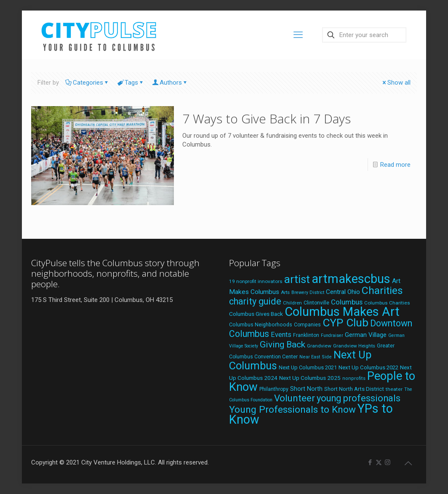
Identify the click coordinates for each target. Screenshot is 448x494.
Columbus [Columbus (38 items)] (347, 302)
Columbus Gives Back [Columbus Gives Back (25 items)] (256, 314)
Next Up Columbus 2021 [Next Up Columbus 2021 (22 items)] (308, 367)
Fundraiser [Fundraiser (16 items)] (332, 335)
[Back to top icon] (408, 463)
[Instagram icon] (388, 462)
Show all (396, 83)
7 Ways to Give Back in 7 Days (267, 119)
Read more (395, 165)
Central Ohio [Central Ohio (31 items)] (343, 292)
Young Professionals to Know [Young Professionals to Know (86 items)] (292, 410)
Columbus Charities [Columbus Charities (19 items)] (387, 303)
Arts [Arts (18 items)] (285, 292)
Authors (170, 83)
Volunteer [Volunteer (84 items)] (295, 398)
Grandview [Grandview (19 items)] (319, 346)
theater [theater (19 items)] (394, 389)
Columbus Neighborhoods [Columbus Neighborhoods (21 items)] (261, 324)
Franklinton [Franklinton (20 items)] (306, 335)
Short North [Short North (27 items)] (306, 389)
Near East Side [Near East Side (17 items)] (316, 357)
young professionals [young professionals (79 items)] (359, 398)
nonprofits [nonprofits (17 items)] (354, 378)
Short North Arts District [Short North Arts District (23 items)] (354, 389)
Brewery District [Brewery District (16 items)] (308, 292)
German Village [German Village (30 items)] (366, 335)
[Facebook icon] (370, 462)
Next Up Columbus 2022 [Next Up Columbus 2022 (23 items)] (368, 367)
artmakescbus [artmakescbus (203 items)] (351, 279)
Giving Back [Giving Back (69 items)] (283, 344)
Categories (87, 83)
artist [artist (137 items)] (297, 279)
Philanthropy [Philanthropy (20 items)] (274, 389)
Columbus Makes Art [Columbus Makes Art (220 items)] (342, 312)
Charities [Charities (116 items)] (382, 290)
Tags (131, 83)
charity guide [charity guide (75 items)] (255, 301)
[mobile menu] (298, 35)
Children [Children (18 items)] (292, 303)
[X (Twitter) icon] (379, 462)
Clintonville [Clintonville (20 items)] (316, 303)
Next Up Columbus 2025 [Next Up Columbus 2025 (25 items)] (310, 378)
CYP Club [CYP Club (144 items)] (345, 323)
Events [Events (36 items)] (281, 335)
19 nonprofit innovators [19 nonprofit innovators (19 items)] (256, 281)
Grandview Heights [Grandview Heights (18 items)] (354, 346)
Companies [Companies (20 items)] (307, 325)
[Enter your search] (364, 35)
